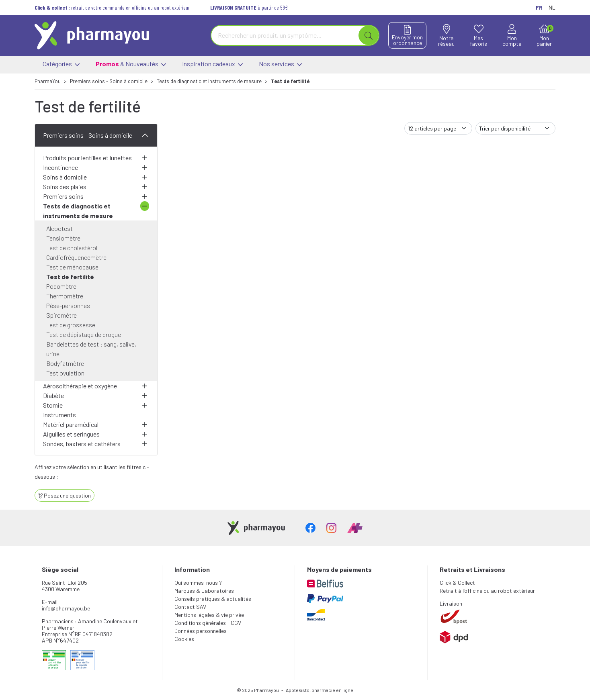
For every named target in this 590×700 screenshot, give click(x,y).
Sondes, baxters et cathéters (82, 444)
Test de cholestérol (72, 248)
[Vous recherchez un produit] (285, 35)
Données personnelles (201, 631)
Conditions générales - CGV (208, 623)
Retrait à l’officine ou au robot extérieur (487, 591)
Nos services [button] (280, 65)
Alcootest (59, 228)
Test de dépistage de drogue (84, 334)
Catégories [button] (61, 65)
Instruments (59, 415)
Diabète (53, 395)
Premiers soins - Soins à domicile (88, 135)
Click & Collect (457, 583)
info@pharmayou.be (66, 608)
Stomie (53, 405)
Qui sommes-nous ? (198, 583)
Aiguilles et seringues (71, 434)
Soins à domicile (65, 177)
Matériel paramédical (71, 424)
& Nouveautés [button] (131, 65)
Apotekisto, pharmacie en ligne (320, 690)
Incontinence (60, 167)
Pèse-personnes (68, 305)
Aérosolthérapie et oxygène (80, 386)
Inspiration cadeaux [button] (212, 65)
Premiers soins (63, 196)
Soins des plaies (65, 187)
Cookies (184, 639)
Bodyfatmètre (65, 363)
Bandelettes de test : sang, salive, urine (91, 349)
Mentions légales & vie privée (209, 615)
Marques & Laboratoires (204, 591)
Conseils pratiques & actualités (213, 599)
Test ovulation (65, 373)
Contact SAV (190, 607)
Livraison (451, 603)
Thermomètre (65, 296)
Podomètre (61, 286)
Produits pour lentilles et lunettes (87, 158)
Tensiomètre (63, 238)
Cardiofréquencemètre (76, 257)
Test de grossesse (71, 325)
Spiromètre (61, 315)
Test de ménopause (72, 267)
